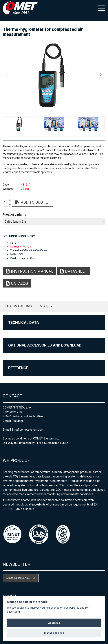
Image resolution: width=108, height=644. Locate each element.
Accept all (54, 623)
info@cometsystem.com (28, 430)
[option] (54, 75)
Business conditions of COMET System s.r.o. (31, 438)
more (44, 306)
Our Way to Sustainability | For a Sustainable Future (35, 443)
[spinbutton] (6, 202)
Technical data (19, 306)
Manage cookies (54, 633)
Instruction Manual (21, 247)
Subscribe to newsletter (21, 578)
